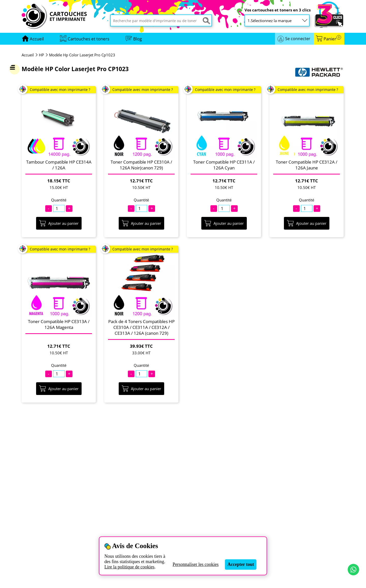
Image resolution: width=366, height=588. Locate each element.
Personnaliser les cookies (196, 564)
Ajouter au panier (59, 223)
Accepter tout (241, 564)
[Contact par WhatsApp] (353, 570)
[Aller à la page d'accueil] (37, 39)
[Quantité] (59, 208)
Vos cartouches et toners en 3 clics (278, 10)
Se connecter (298, 39)
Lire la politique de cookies (129, 567)
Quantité (59, 200)
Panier (332, 39)
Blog (138, 39)
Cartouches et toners (88, 39)
